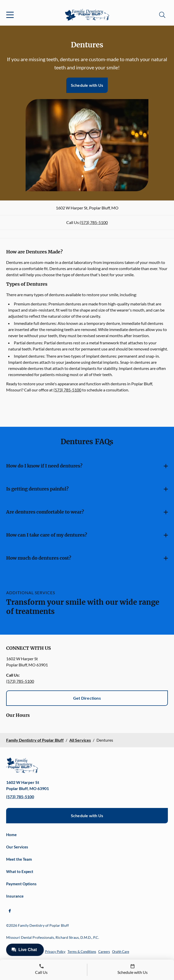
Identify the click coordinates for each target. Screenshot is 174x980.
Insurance (15, 896)
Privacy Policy (55, 952)
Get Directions (87, 698)
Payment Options (21, 884)
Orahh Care (121, 952)
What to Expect (20, 871)
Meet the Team (19, 859)
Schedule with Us (87, 85)
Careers (104, 952)
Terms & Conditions (82, 952)
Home (11, 835)
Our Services (17, 847)
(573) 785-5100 (94, 222)
